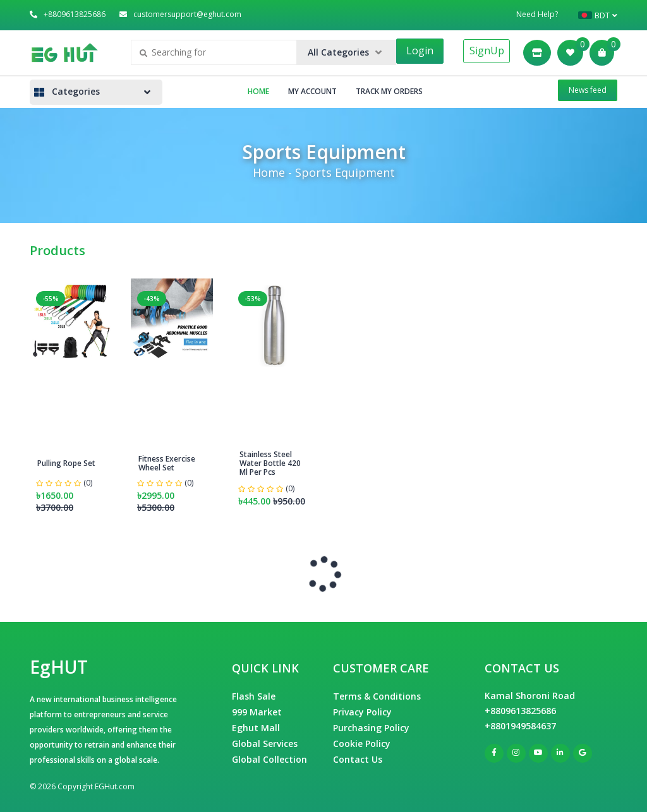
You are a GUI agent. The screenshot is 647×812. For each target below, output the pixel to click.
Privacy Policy (362, 712)
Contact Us (358, 759)
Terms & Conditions (377, 696)
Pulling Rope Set (66, 463)
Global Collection (269, 759)
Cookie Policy (362, 743)
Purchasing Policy (371, 728)
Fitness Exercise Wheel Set (167, 463)
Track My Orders (389, 91)
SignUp (487, 51)
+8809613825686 (520, 711)
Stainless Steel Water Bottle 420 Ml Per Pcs (270, 463)
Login (420, 51)
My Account (312, 91)
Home (258, 91)
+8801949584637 (520, 726)
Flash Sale (254, 696)
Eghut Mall (256, 728)
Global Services (265, 743)
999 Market (257, 712)
